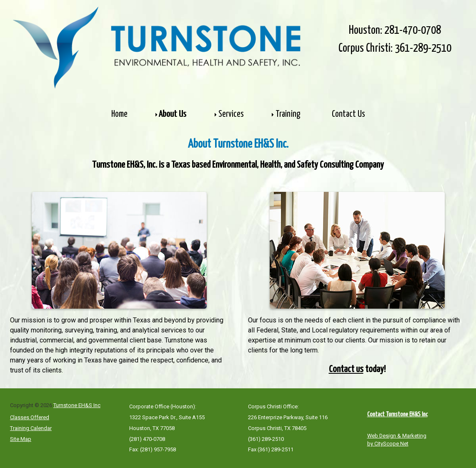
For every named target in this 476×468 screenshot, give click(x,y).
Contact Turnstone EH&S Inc (397, 414)
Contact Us (348, 114)
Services (231, 114)
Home (119, 114)
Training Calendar (31, 428)
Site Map (21, 439)
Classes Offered (30, 417)
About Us (173, 114)
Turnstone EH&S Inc (77, 405)
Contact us (346, 369)
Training (288, 114)
